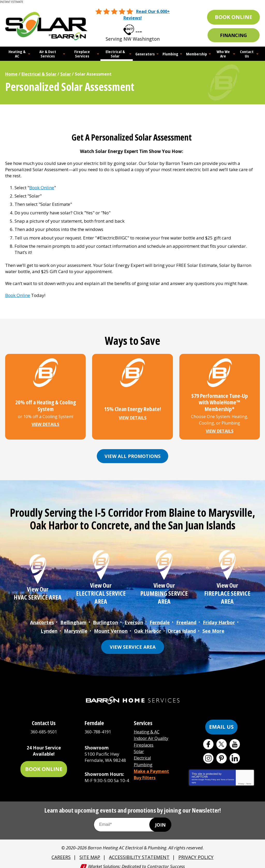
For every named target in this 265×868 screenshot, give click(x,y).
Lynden (49, 626)
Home (11, 74)
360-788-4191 (99, 727)
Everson (134, 619)
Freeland (186, 619)
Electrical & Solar (39, 74)
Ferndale (160, 619)
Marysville (76, 626)
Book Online (42, 187)
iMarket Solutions (104, 861)
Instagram (208, 753)
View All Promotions (132, 453)
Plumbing (144, 758)
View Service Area (133, 642)
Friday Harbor (219, 619)
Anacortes (42, 619)
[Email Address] (132, 820)
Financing (233, 35)
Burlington (105, 619)
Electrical (143, 752)
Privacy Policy (210, 775)
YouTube (235, 739)
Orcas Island (182, 626)
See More (213, 626)
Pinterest (222, 753)
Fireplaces (144, 739)
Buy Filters (145, 770)
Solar (66, 74)
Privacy (241, 779)
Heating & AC (147, 727)
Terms (249, 779)
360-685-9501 (139, 28)
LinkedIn (235, 753)
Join (160, 820)
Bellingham (73, 619)
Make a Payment (153, 764)
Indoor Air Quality (152, 733)
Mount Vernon (111, 626)
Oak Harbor (148, 626)
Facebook (208, 739)
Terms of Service (227, 775)
